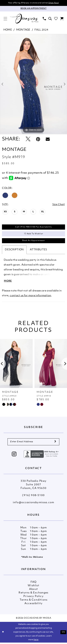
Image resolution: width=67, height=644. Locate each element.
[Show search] (50, 19)
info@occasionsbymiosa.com (33, 504)
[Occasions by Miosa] (24, 19)
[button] (5, 19)
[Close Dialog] (3, 634)
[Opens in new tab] (42, 456)
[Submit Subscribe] (55, 443)
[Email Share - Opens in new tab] (48, 140)
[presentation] (16, 365)
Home (8, 30)
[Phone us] (44, 19)
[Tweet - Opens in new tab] (28, 140)
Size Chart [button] (58, 205)
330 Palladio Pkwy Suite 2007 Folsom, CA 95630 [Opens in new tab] (34, 486)
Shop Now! (54, 3)
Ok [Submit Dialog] (63, 634)
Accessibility (33, 605)
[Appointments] (33, 9)
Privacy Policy (33, 598)
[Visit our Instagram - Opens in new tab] (14, 456)
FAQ (34, 584)
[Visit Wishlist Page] (56, 19)
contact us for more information (30, 297)
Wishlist (33, 587)
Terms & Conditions (33, 602)
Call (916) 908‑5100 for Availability (34, 227)
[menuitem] (5, 19)
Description (14, 251)
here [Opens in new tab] (36, 641)
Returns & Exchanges (33, 594)
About (33, 591)
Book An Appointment (34, 241)
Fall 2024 (41, 30)
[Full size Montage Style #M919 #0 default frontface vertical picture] (33, 84)
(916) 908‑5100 (33, 497)
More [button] (8, 282)
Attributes (39, 251)
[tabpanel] (33, 84)
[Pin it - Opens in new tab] (38, 140)
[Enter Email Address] (33, 443)
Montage (23, 30)
